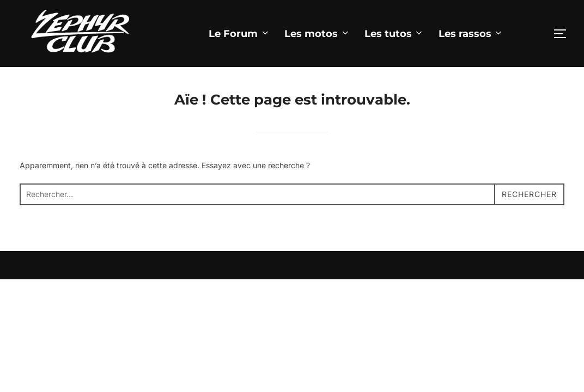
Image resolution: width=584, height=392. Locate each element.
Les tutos (394, 34)
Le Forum (239, 34)
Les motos (317, 34)
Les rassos (471, 34)
